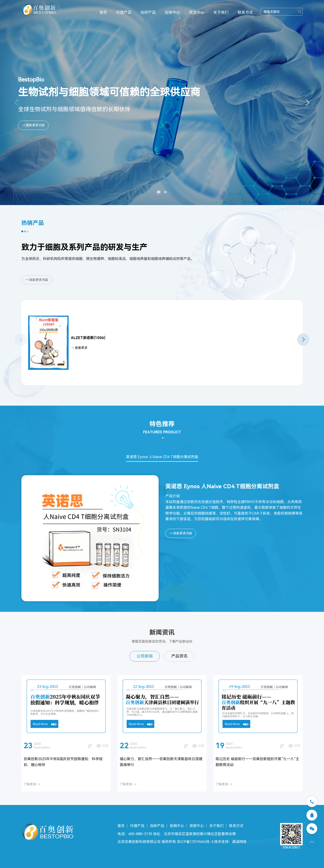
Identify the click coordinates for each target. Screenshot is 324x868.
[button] (307, 103)
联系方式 (245, 12)
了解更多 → (32, 784)
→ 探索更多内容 (33, 125)
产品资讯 (179, 656)
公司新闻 (145, 656)
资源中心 (197, 12)
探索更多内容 (37, 280)
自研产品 (148, 12)
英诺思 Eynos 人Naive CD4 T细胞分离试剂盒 (162, 457)
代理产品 (124, 12)
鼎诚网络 (239, 842)
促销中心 (172, 12)
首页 (103, 12)
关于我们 (221, 12)
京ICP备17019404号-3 (195, 842)
